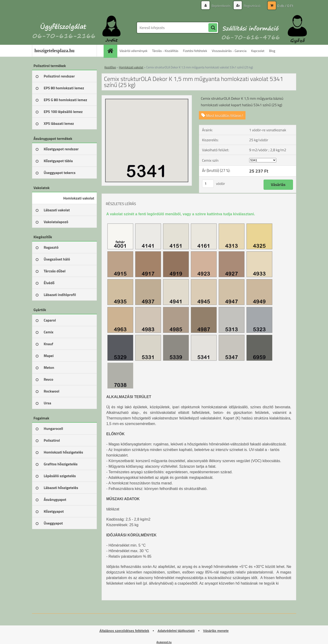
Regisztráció (252, 6)
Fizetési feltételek (195, 51)
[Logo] (64, 28)
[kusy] (208, 184)
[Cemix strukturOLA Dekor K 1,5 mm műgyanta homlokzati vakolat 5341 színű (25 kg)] (147, 97)
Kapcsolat (258, 51)
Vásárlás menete (216, 631)
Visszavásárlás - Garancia (229, 51)
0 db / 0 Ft (285, 6)
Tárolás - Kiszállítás (165, 51)
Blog (272, 51)
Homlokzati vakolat (131, 67)
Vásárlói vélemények (134, 51)
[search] (213, 28)
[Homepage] (112, 51)
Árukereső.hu (164, 642)
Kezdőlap (110, 67)
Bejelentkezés (221, 6)
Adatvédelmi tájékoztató (176, 631)
